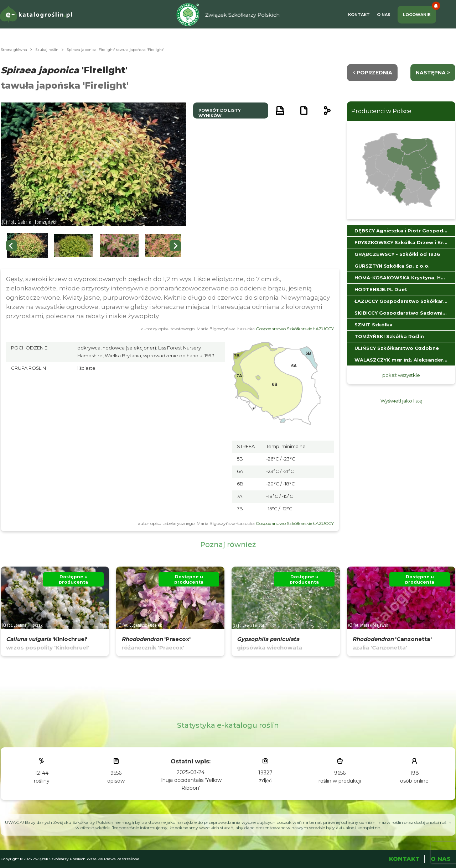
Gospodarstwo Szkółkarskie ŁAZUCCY (295, 329)
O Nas (384, 15)
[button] (27, 246)
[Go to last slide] (11, 246)
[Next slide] (175, 246)
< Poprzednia (372, 73)
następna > (433, 73)
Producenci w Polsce (381, 111)
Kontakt (359, 15)
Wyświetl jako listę (401, 401)
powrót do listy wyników (220, 113)
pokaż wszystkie (401, 375)
